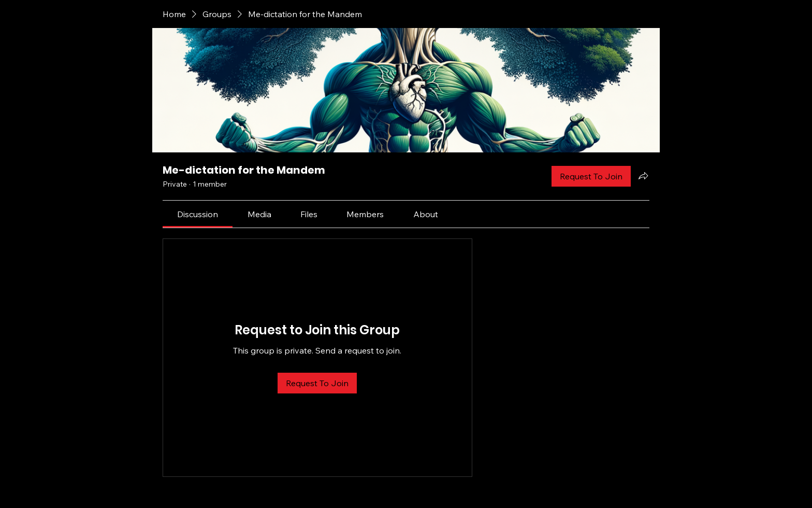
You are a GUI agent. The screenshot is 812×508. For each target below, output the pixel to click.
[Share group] (643, 176)
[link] (198, 214)
